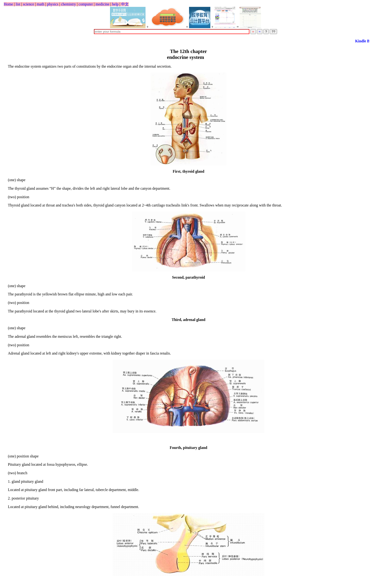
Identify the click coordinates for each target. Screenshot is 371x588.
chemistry (68, 4)
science (29, 4)
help (115, 4)
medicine (103, 4)
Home (8, 4)
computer (86, 4)
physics (53, 4)
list (18, 4)
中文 (125, 4)
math (40, 4)
